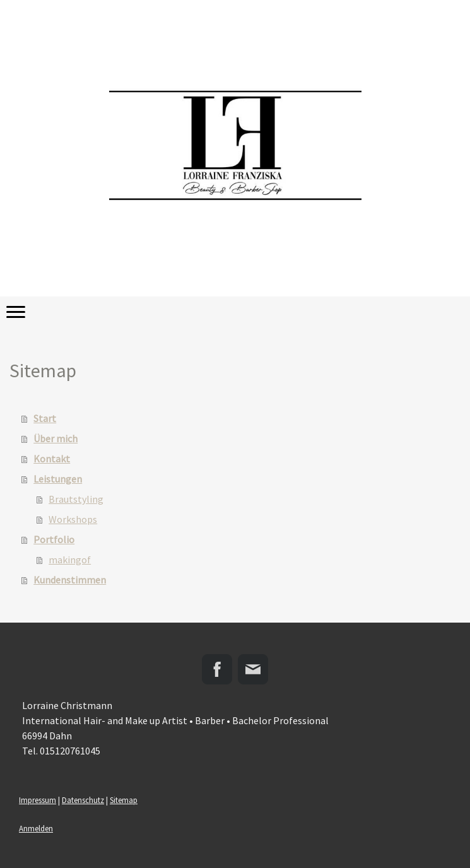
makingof (70, 560)
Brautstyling (76, 499)
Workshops (73, 519)
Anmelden (36, 828)
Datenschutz (83, 800)
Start (45, 418)
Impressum (38, 800)
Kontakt (52, 459)
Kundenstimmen (70, 580)
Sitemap (124, 800)
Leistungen (58, 479)
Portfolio (54, 539)
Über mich (56, 438)
